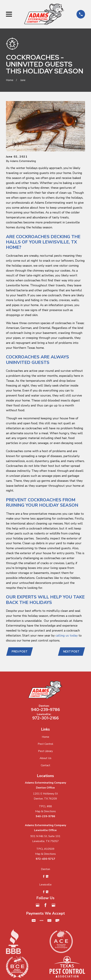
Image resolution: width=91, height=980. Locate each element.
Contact (45, 765)
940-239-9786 (45, 710)
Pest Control (45, 744)
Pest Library (45, 751)
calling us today (67, 635)
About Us (45, 758)
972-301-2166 (45, 718)
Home (45, 737)
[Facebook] (45, 905)
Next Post (71, 652)
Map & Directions (45, 811)
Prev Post (20, 652)
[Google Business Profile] (38, 905)
